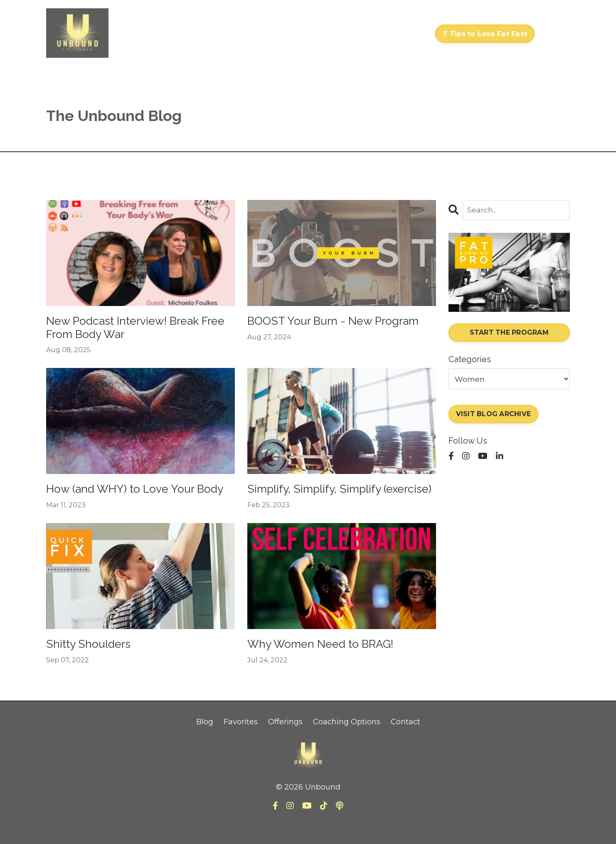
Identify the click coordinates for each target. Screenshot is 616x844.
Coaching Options (347, 744)
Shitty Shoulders (93, 665)
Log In (554, 34)
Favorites (241, 744)
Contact (412, 34)
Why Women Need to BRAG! (330, 665)
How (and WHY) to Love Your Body (128, 501)
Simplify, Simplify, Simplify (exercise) (321, 501)
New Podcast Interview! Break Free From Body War (133, 329)
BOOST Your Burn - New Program (317, 329)
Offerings (285, 744)
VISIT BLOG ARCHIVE (494, 415)
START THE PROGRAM (509, 333)
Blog (205, 744)
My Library (339, 34)
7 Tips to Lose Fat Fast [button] (485, 34)
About (378, 34)
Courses (296, 34)
